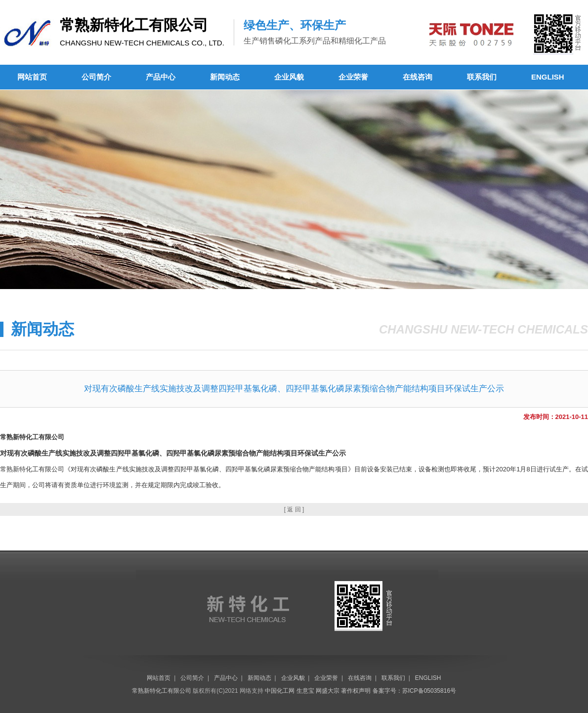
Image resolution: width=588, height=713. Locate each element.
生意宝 (305, 691)
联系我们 (482, 77)
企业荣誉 (353, 77)
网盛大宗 (328, 691)
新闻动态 (225, 77)
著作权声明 (356, 691)
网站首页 (32, 77)
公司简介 (96, 77)
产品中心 (161, 77)
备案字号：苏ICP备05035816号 (414, 691)
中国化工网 (280, 691)
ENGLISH (548, 77)
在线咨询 (418, 77)
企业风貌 (289, 77)
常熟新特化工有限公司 (162, 691)
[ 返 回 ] (294, 509)
